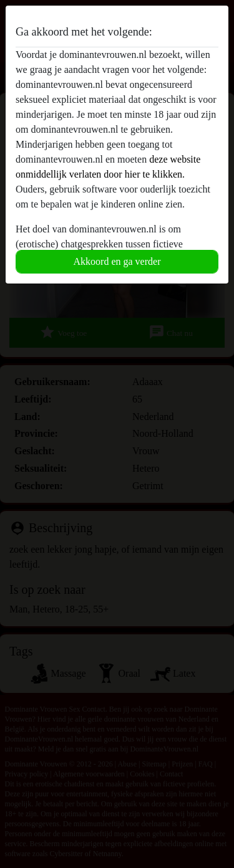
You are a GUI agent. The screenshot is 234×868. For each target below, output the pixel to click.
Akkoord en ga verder (117, 261)
